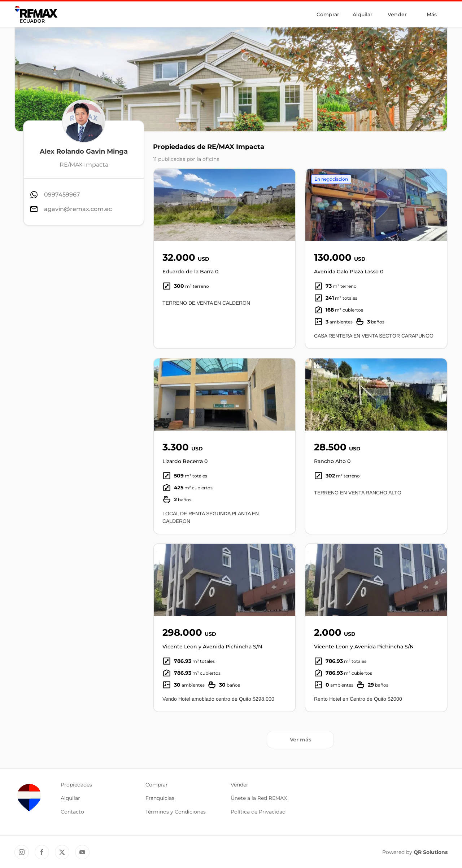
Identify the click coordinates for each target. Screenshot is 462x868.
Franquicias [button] (160, 798)
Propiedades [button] (76, 785)
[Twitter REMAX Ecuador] (62, 852)
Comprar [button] (157, 785)
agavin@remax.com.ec (78, 209)
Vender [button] (239, 785)
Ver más (300, 740)
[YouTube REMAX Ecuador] (82, 852)
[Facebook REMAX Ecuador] (42, 852)
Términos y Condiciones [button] (176, 812)
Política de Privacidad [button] (258, 812)
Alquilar (363, 14)
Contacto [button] (72, 812)
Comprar (328, 14)
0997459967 (62, 195)
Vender (397, 14)
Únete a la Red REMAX (259, 798)
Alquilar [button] (70, 798)
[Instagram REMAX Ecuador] (22, 852)
